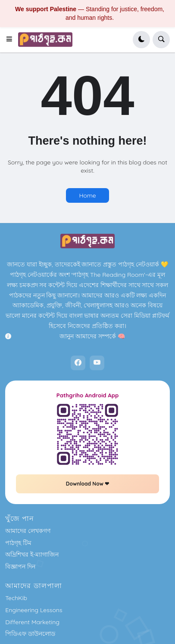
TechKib (16, 598)
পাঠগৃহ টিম (18, 543)
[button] (12, 40)
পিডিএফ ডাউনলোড (30, 634)
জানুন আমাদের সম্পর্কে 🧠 (92, 336)
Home (87, 195)
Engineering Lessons (34, 610)
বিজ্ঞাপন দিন (20, 567)
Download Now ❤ (87, 484)
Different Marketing (32, 622)
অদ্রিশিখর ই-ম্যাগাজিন (32, 554)
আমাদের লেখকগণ (28, 531)
